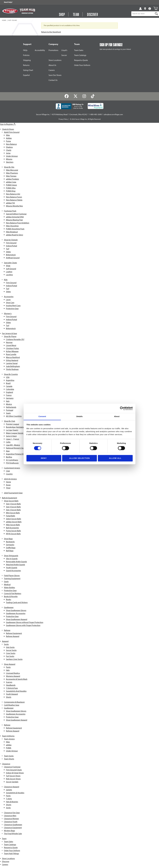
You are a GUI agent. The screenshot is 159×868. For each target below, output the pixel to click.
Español (26, 75)
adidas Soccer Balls (14, 522)
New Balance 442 (13, 194)
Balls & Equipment (10, 498)
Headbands (11, 685)
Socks (6, 644)
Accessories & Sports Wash (17, 679)
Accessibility (40, 50)
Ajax (8, 451)
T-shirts (9, 799)
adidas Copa (11, 182)
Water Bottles (9, 587)
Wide (8, 266)
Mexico (9, 404)
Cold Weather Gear (12, 705)
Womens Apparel (13, 676)
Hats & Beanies (12, 802)
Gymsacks (10, 545)
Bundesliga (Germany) (15, 427)
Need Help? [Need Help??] (8, 2)
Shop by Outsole (11, 240)
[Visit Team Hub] (27, 11)
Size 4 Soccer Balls (13, 507)
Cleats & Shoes (8, 129)
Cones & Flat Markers (13, 593)
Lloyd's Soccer (64, 53)
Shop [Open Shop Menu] (62, 14)
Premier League (12, 424)
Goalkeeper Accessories (16, 613)
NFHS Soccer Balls (13, 534)
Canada (9, 386)
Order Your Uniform (82, 65)
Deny (44, 458)
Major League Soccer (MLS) (17, 433)
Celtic (8, 442)
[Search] (156, 14)
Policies (26, 55)
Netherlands (11, 407)
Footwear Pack (10, 211)
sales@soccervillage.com (113, 114)
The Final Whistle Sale (13, 834)
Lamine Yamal (12, 363)
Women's (8, 314)
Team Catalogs (80, 55)
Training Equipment (12, 579)
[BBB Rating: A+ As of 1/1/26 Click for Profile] (70, 106)
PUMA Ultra (11, 188)
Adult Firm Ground (12, 132)
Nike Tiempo (11, 176)
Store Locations (55, 60)
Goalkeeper (9, 607)
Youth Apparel (12, 694)
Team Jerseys (9, 739)
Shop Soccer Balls (11, 501)
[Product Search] (143, 14)
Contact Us (53, 80)
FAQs (25, 50)
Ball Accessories (12, 528)
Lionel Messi (11, 345)
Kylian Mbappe (12, 351)
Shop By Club (10, 421)
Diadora (9, 147)
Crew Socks (11, 653)
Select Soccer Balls (13, 519)
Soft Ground (11, 269)
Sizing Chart (28, 70)
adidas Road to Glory (15, 235)
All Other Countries (14, 416)
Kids (6, 280)
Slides (8, 252)
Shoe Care (10, 303)
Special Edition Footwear (16, 214)
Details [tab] (79, 416)
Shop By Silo (9, 167)
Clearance (6, 764)
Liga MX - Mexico (13, 445)
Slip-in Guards (12, 559)
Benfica (9, 457)
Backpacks (10, 542)
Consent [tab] (42, 416)
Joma (8, 153)
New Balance (11, 144)
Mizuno (9, 159)
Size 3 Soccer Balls (13, 510)
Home (4, 20)
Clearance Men (10, 816)
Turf (8, 249)
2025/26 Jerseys (10, 479)
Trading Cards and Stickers (17, 602)
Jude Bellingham (13, 366)
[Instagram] (84, 96)
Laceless (9, 275)
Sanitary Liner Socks (14, 659)
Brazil (8, 383)
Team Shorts (9, 759)
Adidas (9, 138)
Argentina (10, 380)
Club (8, 471)
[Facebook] (67, 96)
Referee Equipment (14, 633)
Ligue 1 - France (12, 439)
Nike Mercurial (12, 170)
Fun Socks (10, 656)
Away (8, 485)
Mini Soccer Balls (13, 513)
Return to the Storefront (51, 32)
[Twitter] (76, 96)
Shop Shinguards (11, 556)
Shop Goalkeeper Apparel (17, 619)
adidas (9, 745)
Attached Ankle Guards (15, 565)
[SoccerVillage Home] (10, 11)
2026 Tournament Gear (13, 493)
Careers (52, 70)
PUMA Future (11, 185)
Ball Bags (10, 551)
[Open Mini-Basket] (156, 8)
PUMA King (11, 191)
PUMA (9, 748)
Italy (8, 401)
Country (9, 474)
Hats (8, 670)
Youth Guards (12, 568)
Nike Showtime (12, 226)
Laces (8, 300)
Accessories (9, 297)
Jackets (9, 790)
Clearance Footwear (12, 767)
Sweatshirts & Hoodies (15, 793)
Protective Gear (12, 309)
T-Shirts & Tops (12, 688)
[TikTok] (93, 96)
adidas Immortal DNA (15, 217)
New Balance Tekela (14, 200)
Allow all (115, 458)
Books (9, 599)
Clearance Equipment (13, 828)
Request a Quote (81, 60)
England (9, 392)
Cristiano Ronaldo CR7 (15, 339)
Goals (6, 582)
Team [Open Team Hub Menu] (76, 14)
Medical (7, 584)
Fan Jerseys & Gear (10, 333)
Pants (8, 667)
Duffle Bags (11, 548)
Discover (6, 861)
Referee (7, 630)
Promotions (53, 50)
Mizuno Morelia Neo (14, 206)
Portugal (10, 410)
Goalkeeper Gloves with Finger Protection (23, 625)
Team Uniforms (8, 736)
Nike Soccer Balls (13, 525)
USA (8, 377)
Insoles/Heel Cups (13, 306)
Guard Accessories (13, 571)
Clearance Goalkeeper (13, 825)
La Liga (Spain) (12, 430)
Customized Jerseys (12, 468)
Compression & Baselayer (14, 702)
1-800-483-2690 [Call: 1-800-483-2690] (95, 114)
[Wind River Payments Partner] (96, 106)
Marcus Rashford (13, 357)
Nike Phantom (12, 173)
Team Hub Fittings (11, 853)
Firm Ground (11, 243)
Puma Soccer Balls (13, 531)
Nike (8, 135)
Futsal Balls (10, 516)
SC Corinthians (12, 460)
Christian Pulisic (12, 348)
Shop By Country (11, 374)
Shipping (27, 60)
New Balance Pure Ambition (18, 223)
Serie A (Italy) (11, 436)
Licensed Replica (13, 673)
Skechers (10, 162)
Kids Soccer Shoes (13, 779)
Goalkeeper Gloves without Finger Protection (25, 622)
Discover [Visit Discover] (93, 14)
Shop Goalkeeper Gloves (16, 610)
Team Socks (9, 756)
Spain (8, 413)
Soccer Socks (11, 650)
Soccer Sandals (12, 782)
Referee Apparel (13, 636)
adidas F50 (10, 203)
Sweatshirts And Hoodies (16, 691)
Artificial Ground (13, 258)
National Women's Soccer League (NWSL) (23, 448)
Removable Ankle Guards (16, 562)
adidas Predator (12, 179)
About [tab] (117, 416)
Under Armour (12, 156)
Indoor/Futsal (11, 246)
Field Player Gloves (12, 576)
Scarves (9, 682)
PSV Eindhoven (12, 463)
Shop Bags (8, 539)
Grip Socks (10, 647)
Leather (9, 272)
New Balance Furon (14, 197)
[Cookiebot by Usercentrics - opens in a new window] (122, 408)
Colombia (10, 389)
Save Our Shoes (55, 75)
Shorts (9, 697)
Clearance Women (11, 819)
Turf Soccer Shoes (13, 776)
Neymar (9, 342)
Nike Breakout (12, 232)
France (9, 395)
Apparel (5, 641)
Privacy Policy (63, 119)
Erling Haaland (12, 360)
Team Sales (79, 50)
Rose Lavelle (11, 354)
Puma (8, 141)
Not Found (13, 20)
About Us (52, 65)
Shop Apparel (10, 664)
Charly (9, 150)
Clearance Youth (11, 822)
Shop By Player (10, 336)
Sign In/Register (8, 124)
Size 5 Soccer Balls (13, 504)
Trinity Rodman (12, 369)
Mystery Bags (9, 831)
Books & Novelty (11, 596)
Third (8, 488)
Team (4, 839)
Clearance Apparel (12, 787)
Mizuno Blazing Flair (14, 220)
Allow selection (80, 458)
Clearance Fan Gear (12, 813)
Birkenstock (11, 255)
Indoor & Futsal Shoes (15, 773)
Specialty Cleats (10, 263)
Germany (10, 398)
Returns (26, 65)
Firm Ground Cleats (14, 770)
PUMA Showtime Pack (15, 229)
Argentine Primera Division (17, 454)
